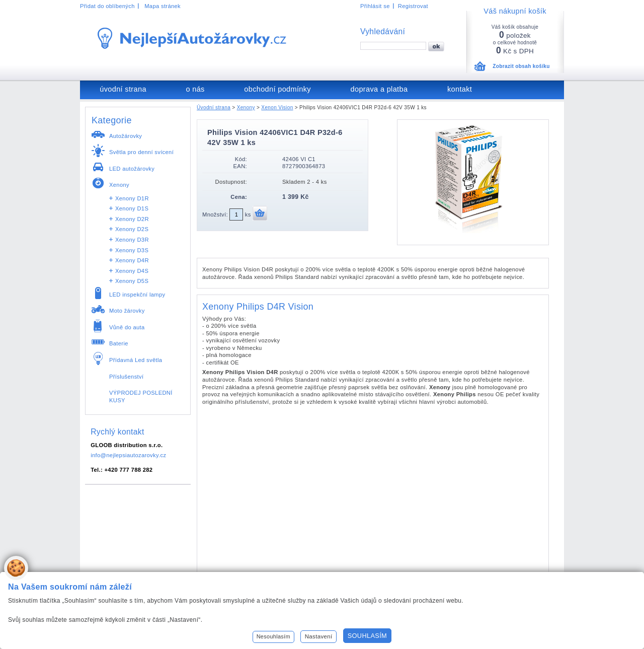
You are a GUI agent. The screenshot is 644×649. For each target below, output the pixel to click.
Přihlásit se (375, 6)
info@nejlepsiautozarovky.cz (128, 455)
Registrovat (413, 6)
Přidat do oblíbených (107, 6)
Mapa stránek (163, 6)
